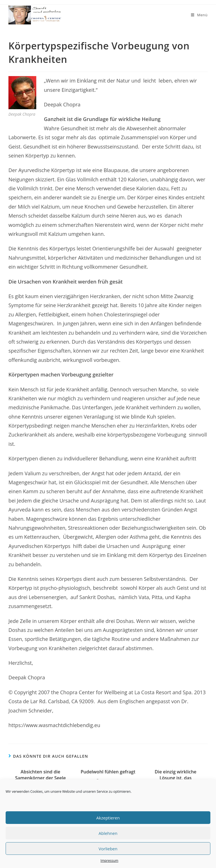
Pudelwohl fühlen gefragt (108, 772)
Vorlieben (108, 849)
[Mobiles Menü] (199, 15)
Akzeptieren (108, 818)
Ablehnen (108, 833)
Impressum (109, 861)
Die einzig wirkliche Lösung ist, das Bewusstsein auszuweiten (175, 778)
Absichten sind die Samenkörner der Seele (40, 775)
